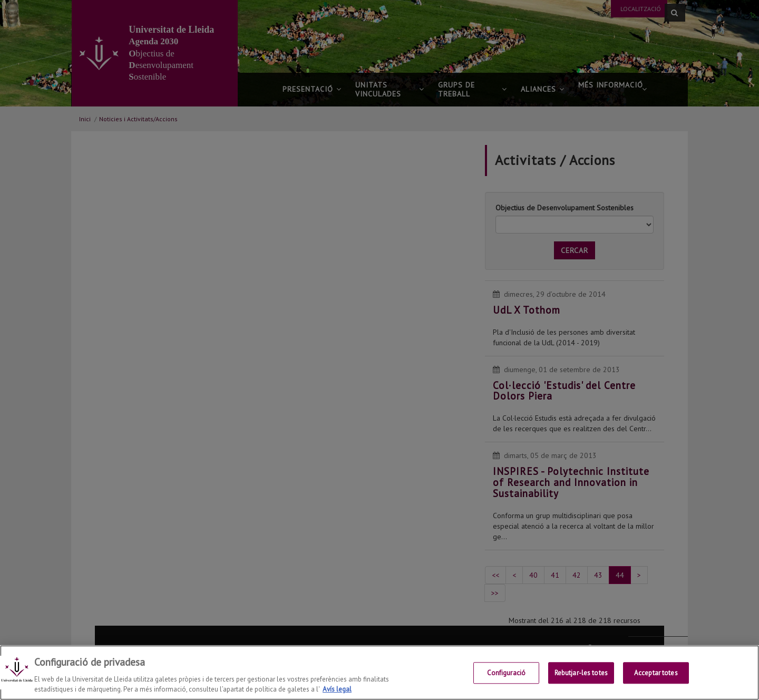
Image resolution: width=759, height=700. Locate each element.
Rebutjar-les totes (581, 673)
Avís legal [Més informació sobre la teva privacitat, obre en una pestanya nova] (337, 689)
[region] (379, 673)
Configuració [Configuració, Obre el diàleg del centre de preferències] (507, 673)
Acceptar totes (656, 673)
